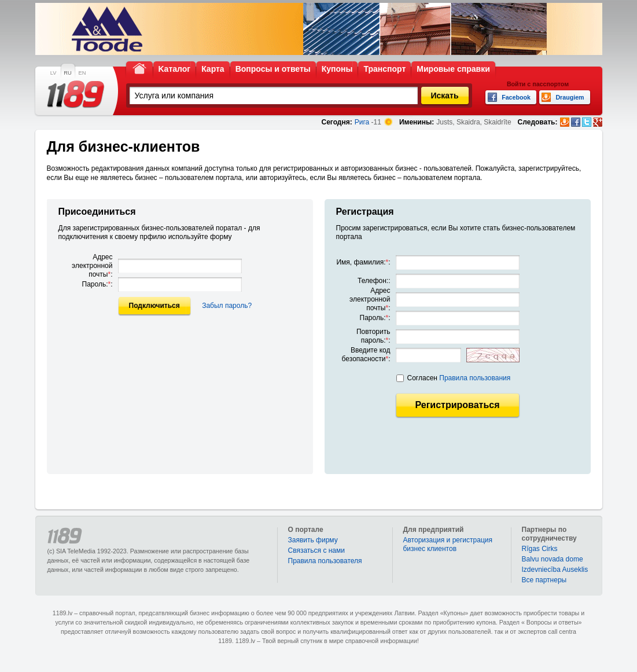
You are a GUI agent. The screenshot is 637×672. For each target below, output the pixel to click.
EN (82, 73)
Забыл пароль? (227, 306)
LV (54, 73)
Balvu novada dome (553, 559)
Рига (362, 122)
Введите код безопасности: (366, 355)
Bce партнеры (544, 580)
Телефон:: (374, 281)
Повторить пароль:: (373, 336)
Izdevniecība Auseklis (555, 570)
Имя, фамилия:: (363, 262)
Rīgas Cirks (540, 549)
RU (67, 73)
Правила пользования (475, 378)
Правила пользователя (325, 561)
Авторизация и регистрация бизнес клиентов (448, 544)
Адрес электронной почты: (92, 266)
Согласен (459, 378)
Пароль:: (97, 284)
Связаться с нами (316, 550)
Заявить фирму (313, 540)
